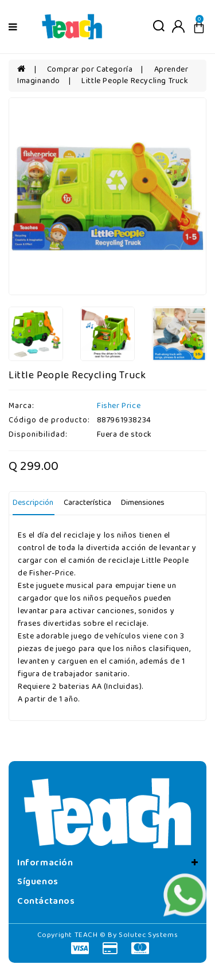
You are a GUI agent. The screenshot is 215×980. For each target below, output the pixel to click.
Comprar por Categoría (90, 70)
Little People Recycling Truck (135, 81)
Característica (87, 503)
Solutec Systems (148, 935)
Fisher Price (119, 406)
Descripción (33, 503)
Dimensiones (143, 503)
